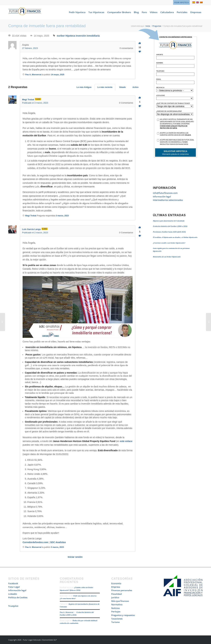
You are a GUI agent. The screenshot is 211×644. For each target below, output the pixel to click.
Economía (116, 583)
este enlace (126, 441)
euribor (61, 36)
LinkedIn (13, 594)
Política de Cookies (18, 597)
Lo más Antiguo (84, 87)
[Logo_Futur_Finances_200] (25, 12)
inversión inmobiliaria (88, 36)
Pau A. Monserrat (67, 612)
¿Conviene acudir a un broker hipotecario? (169, 243)
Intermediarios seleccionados (168, 200)
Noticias (115, 608)
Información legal (162, 197)
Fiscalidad (116, 594)
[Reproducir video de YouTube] (78, 307)
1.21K (38, 99)
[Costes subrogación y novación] (3, 322)
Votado (122, 87)
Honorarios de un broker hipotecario (167, 257)
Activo (136, 87)
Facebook (13, 583)
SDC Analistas (58, 542)
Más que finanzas (120, 601)
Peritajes (116, 612)
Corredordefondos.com (35, 542)
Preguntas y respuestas (123, 615)
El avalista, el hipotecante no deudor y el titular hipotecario (175, 237)
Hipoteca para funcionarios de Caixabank (169, 221)
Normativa (117, 604)
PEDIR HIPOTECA (181, 2)
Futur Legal (14, 587)
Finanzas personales (122, 590)
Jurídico (115, 597)
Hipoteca (70, 36)
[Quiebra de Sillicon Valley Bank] (208, 322)
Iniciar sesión (75, 557)
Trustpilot (13, 606)
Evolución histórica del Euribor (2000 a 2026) (170, 226)
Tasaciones (117, 619)
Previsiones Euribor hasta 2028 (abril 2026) (169, 232)
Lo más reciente (105, 87)
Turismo (115, 622)
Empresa (116, 587)
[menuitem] (181, 2)
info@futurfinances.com (165, 193)
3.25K (45, 229)
